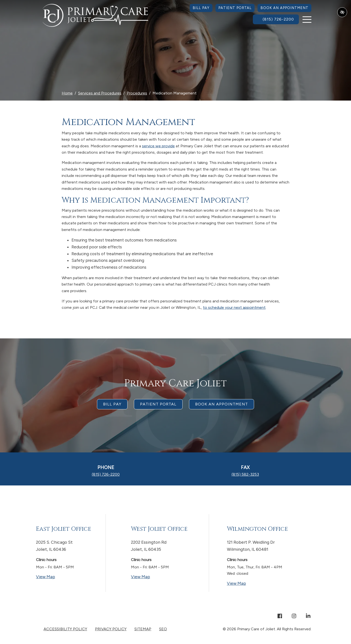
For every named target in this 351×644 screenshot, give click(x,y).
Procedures (137, 93)
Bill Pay (201, 8)
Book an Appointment (284, 8)
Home (67, 93)
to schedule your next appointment (234, 307)
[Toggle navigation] (307, 19)
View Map (64, 576)
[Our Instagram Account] (294, 616)
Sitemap (143, 629)
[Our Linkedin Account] (308, 616)
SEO (163, 629)
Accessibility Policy (65, 629)
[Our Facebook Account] (280, 616)
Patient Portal (235, 8)
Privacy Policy (111, 629)
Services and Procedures (100, 93)
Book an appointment (222, 404)
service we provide (158, 146)
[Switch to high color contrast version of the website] (342, 12)
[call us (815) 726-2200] (276, 19)
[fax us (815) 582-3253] (245, 474)
